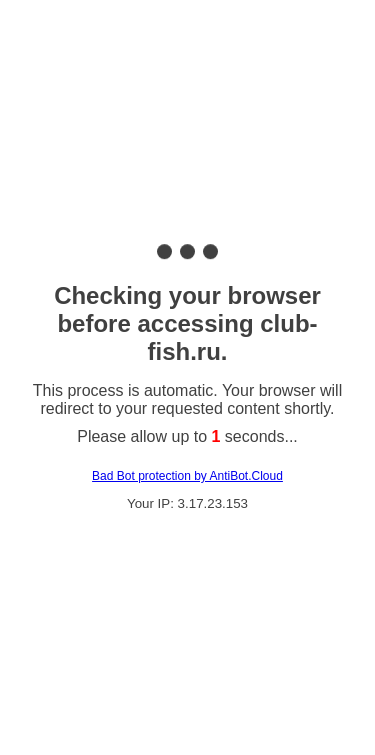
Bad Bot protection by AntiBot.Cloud (187, 476)
